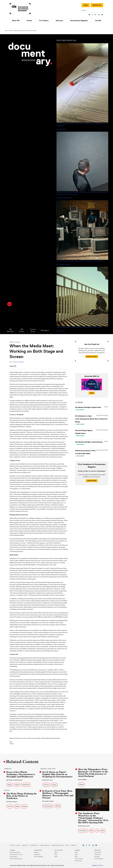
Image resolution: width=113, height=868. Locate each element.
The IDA (13, 845)
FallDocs (37, 852)
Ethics (102, 831)
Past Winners (78, 861)
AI (97, 831)
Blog (20, 845)
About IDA (17, 21)
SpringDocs (38, 854)
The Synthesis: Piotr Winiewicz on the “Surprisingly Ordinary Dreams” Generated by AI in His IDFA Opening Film (93, 818)
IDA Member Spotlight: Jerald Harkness (89, 437)
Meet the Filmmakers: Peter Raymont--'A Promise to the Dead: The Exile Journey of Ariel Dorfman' (93, 773)
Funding (14, 850)
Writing (13, 749)
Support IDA (96, 5)
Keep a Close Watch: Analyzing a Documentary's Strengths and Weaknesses (21, 775)
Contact (75, 845)
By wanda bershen (48, 801)
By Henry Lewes (48, 780)
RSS (69, 845)
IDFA (91, 831)
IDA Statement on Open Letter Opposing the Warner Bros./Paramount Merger (91, 414)
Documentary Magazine (78, 21)
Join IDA (97, 21)
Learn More (91, 475)
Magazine (96, 850)
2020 (56, 857)
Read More (80, 405)
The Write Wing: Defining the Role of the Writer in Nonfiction (22, 796)
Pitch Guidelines (98, 859)
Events (30, 21)
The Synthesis (83, 831)
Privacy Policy (96, 865)
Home (7, 25)
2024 (56, 852)
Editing (18, 785)
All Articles (11, 325)
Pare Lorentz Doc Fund (17, 854)
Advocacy (59, 21)
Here (91, 388)
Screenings (39, 850)
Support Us (36, 845)
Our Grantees (15, 857)
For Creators (44, 21)
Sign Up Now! (91, 351)
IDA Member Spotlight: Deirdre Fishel (88, 402)
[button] (10, 299)
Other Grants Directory (17, 859)
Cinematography (48, 806)
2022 (56, 854)
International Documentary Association (21, 9)
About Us (27, 845)
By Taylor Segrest (12, 802)
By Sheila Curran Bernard (15, 780)
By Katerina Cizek (84, 826)
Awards (10, 807)
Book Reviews (26, 785)
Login (84, 5)
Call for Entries (78, 859)
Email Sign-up (46, 845)
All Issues (22, 325)
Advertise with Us (59, 845)
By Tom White (82, 780)
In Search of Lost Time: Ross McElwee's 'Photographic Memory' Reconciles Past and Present (57, 795)
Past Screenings (39, 857)
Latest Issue (34, 325)
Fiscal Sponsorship (16, 852)
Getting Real (59, 850)
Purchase (45, 325)
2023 (76, 854)
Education (46, 785)
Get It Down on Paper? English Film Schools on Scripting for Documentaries (58, 775)
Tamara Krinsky (19, 357)
